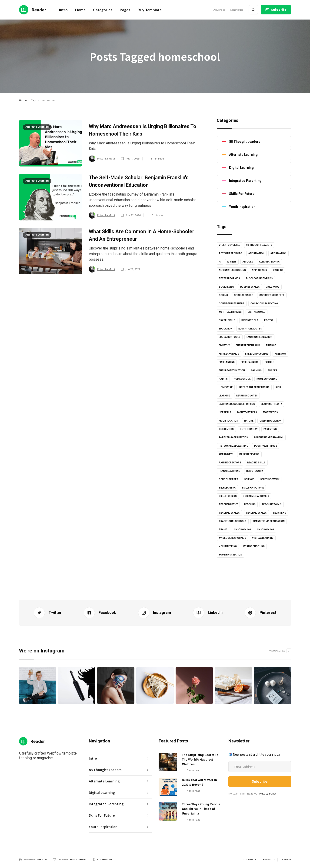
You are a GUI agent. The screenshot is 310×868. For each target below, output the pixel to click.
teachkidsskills (229, 513)
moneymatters (247, 412)
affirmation (256, 253)
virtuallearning (263, 538)
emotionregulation (259, 337)
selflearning (227, 488)
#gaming (256, 371)
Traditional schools (233, 521)
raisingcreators (230, 463)
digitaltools (250, 320)
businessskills (250, 287)
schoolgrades (228, 479)
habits (223, 379)
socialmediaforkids (256, 496)
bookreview (227, 287)
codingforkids (244, 295)
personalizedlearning (233, 446)
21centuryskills (230, 245)
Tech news (279, 513)
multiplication (228, 421)
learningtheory (271, 404)
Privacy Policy (268, 793)
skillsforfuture (253, 488)
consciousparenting (264, 304)
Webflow (42, 860)
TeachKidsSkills (256, 513)
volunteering (228, 546)
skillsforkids (228, 496)
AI (220, 262)
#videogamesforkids (232, 538)
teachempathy (228, 504)
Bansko (278, 270)
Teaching (250, 504)
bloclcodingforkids (259, 278)
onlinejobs (226, 429)
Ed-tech (269, 320)
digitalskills (227, 320)
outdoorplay (249, 429)
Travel (223, 530)
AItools (248, 262)
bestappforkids (229, 278)
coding (223, 295)
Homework (226, 387)
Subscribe (279, 10)
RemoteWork (255, 471)
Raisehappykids (249, 454)
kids (278, 387)
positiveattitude (266, 446)
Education (226, 329)
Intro (63, 10)
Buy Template (150, 10)
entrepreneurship (248, 345)
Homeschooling (267, 379)
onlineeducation (270, 421)
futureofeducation (232, 371)
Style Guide (250, 860)
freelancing (227, 362)
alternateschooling (232, 270)
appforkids (259, 270)
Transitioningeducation (269, 521)
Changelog (268, 860)
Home (23, 100)
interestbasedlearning (254, 387)
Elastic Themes (78, 860)
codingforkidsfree (272, 295)
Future (269, 362)
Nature (249, 421)
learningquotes (247, 396)
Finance (271, 345)
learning (225, 396)
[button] (80, 10)
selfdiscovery (270, 479)
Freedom (280, 354)
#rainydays (226, 454)
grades (272, 371)
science (249, 479)
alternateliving (269, 262)
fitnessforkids (229, 354)
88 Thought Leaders (259, 245)
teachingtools (272, 504)
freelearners (250, 362)
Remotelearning (230, 471)
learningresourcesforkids (237, 404)
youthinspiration (230, 555)
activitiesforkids (231, 253)
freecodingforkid (257, 354)
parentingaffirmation (233, 437)
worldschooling (254, 546)
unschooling (242, 530)
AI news (232, 262)
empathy (224, 345)
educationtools (230, 337)
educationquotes (250, 329)
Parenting (270, 429)
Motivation (271, 412)
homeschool (242, 379)
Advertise (219, 10)
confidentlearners (232, 304)
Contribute (237, 10)
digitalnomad (257, 312)
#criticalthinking (230, 312)
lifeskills (225, 412)
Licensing (286, 860)
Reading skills (256, 463)
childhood (273, 287)
